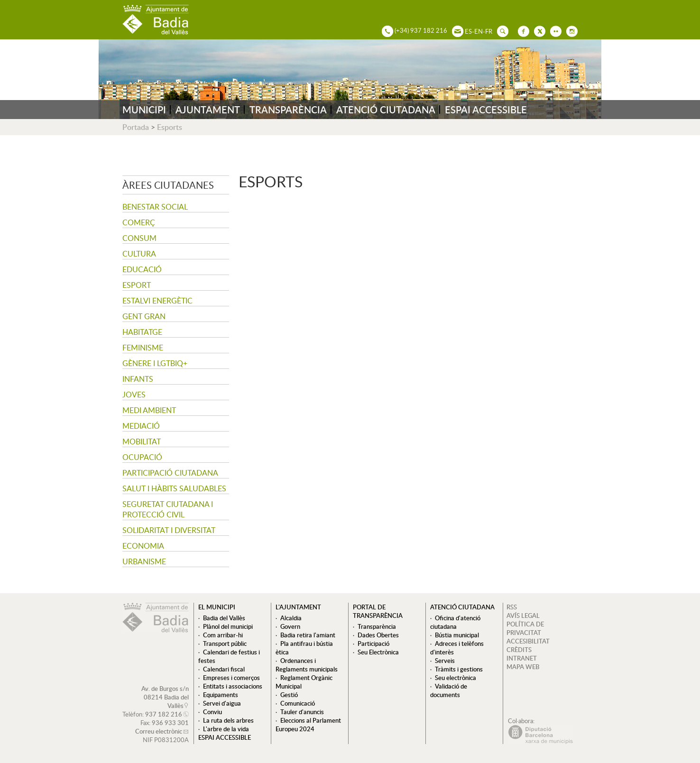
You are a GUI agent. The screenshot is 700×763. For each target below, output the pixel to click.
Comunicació (298, 703)
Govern (290, 626)
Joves (134, 395)
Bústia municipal (457, 635)
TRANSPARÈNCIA (288, 110)
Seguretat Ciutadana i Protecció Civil (168, 509)
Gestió (289, 695)
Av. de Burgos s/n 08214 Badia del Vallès (165, 697)
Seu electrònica (456, 678)
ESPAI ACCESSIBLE (486, 110)
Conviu (212, 712)
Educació (142, 269)
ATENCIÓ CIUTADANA (386, 110)
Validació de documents (449, 690)
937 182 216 (164, 714)
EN (479, 31)
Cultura (139, 254)
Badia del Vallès (224, 618)
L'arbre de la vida (226, 729)
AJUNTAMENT (208, 110)
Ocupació (142, 457)
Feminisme (143, 348)
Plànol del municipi (228, 626)
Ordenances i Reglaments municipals (307, 665)
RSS (512, 607)
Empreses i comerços (231, 678)
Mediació (141, 426)
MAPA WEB (523, 667)
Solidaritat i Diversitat (169, 530)
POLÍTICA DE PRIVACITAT (525, 628)
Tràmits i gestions (459, 669)
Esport (137, 285)
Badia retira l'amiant (308, 635)
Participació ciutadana (170, 473)
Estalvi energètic (157, 301)
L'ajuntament (298, 607)
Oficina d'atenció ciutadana (455, 622)
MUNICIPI (144, 110)
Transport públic (225, 643)
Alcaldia (291, 618)
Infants (138, 379)
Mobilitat (142, 441)
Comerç (139, 222)
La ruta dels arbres (228, 720)
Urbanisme (144, 561)
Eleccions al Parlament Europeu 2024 (308, 725)
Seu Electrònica (378, 652)
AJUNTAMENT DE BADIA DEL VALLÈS (156, 20)
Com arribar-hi (223, 635)
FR (489, 31)
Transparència (377, 626)
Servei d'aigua (222, 703)
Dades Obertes (378, 635)
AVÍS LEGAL (523, 616)
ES (468, 31)
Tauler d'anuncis (302, 712)
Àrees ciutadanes (168, 185)
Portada (136, 127)
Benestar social (155, 207)
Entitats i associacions (233, 686)
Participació (373, 643)
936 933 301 (170, 723)
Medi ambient (149, 410)
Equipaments (221, 695)
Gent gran (144, 316)
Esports (170, 127)
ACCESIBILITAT (528, 641)
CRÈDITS (519, 650)
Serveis (445, 661)
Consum (139, 238)
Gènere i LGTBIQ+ (155, 363)
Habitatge (142, 332)
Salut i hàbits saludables (174, 488)
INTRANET (522, 658)
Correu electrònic (159, 731)
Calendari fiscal (224, 669)
